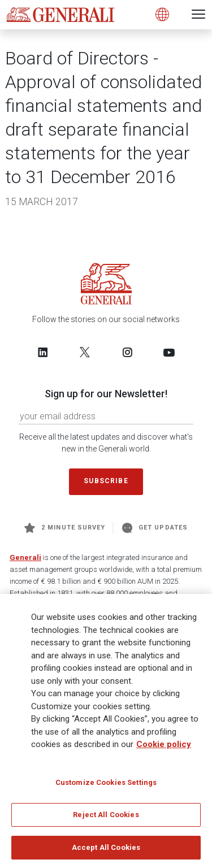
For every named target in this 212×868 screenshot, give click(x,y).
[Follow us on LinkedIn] (43, 352)
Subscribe (106, 481)
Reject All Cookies (106, 819)
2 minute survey (65, 528)
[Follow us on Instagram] (127, 352)
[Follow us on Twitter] (85, 352)
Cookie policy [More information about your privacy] (164, 748)
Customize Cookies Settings (106, 786)
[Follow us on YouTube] (169, 352)
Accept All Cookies (106, 851)
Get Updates (155, 528)
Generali (25, 557)
